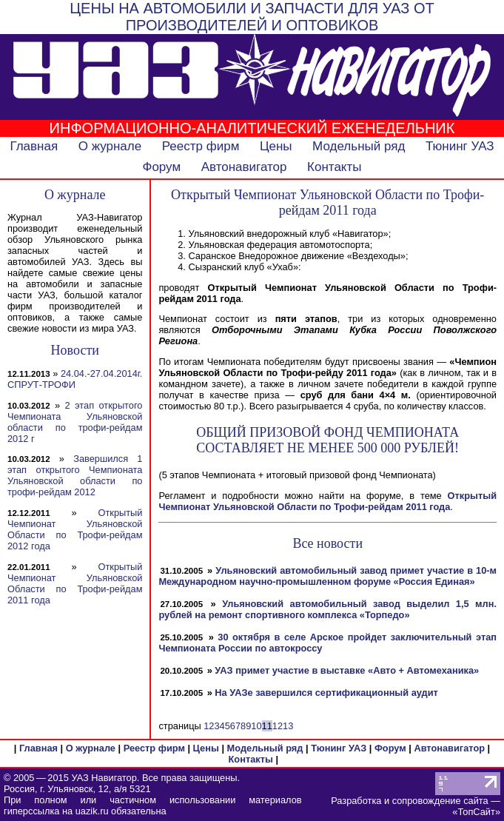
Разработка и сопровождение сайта (409, 801)
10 (256, 726)
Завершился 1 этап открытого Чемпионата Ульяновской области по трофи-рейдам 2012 (75, 475)
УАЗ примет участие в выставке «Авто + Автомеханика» (347, 670)
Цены (276, 146)
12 (278, 726)
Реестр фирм (201, 146)
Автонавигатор (244, 167)
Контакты (334, 167)
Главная (34, 146)
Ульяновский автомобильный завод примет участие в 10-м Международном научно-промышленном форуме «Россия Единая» (327, 576)
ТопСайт (476, 812)
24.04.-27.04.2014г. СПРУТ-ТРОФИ (75, 379)
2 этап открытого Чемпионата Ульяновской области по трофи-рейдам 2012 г (75, 422)
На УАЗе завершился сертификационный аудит (326, 693)
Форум (161, 167)
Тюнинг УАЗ (460, 146)
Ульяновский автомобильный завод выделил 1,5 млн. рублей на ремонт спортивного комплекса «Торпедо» (327, 609)
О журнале (110, 146)
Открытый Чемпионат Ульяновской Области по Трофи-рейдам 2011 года (75, 583)
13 (288, 726)
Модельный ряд (359, 146)
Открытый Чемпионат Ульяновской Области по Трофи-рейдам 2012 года (75, 529)
